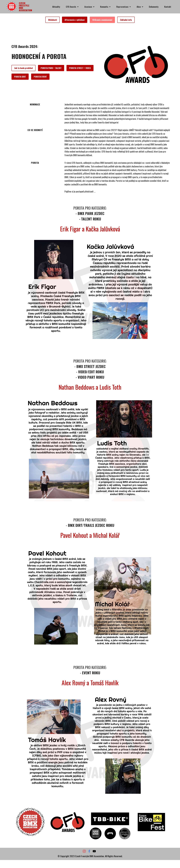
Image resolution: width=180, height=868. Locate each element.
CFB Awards (71, 7)
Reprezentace (122, 7)
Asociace (88, 7)
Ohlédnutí (53, 20)
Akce (139, 7)
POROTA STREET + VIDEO (80, 68)
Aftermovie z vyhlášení (75, 20)
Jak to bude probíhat (23, 68)
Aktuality (56, 7)
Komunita (104, 7)
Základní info (126, 20)
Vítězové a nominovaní (102, 20)
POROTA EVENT (40, 77)
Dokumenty (154, 7)
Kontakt (168, 7)
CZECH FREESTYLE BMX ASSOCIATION (26, 7)
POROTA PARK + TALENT (51, 68)
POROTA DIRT (20, 77)
